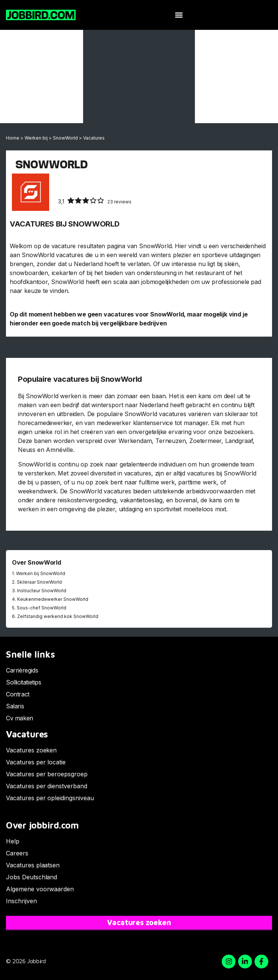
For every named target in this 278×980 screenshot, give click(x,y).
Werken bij (36, 138)
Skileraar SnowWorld (39, 582)
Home (13, 138)
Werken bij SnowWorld (41, 573)
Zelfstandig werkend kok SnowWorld (58, 616)
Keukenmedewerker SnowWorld (53, 599)
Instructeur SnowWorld (42, 591)
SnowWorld (65, 138)
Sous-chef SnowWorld (42, 608)
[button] (179, 15)
